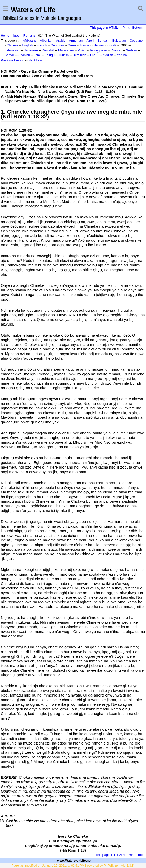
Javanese (31, 50)
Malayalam (66, 50)
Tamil (37, 55)
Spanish (24, 55)
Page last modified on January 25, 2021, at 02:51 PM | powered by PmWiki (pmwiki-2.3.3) (73, 866)
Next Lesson (37, 60)
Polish (82, 50)
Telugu (50, 55)
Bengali (103, 41)
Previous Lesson (13, 60)
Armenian (76, 41)
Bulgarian (119, 41)
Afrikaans (30, 41)
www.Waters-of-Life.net (74, 861)
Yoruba (122, 55)
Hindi (112, 45)
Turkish (64, 55)
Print (126, 28)
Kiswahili (48, 50)
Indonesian (12, 50)
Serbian (132, 50)
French (42, 45)
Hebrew (99, 45)
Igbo (16, 36)
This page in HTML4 (105, 28)
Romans (29, 36)
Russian (116, 50)
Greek (72, 45)
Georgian (57, 45)
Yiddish (108, 55)
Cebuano (136, 41)
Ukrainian (79, 55)
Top (140, 855)
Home (5, 36)
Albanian (46, 41)
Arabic (61, 41)
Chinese (13, 45)
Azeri (90, 41)
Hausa (85, 45)
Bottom (138, 28)
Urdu (94, 55)
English (27, 45)
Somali (10, 55)
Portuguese (99, 50)
